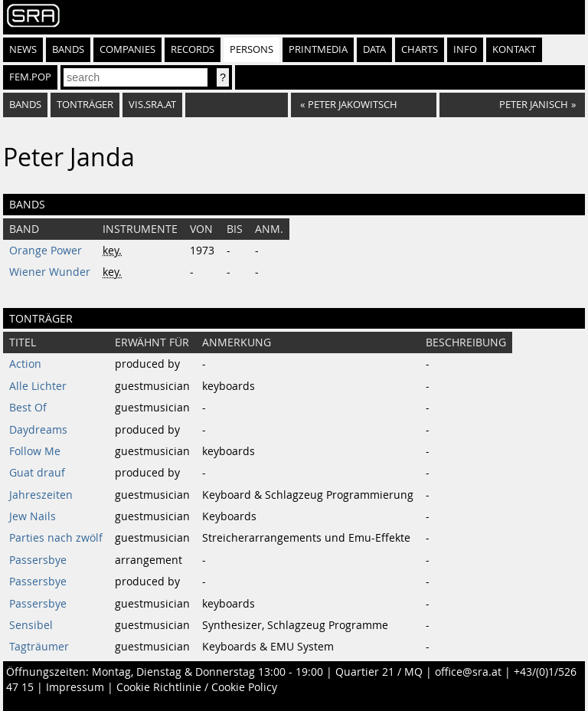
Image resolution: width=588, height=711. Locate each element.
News (23, 49)
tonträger (85, 105)
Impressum (75, 687)
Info (465, 49)
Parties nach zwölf (56, 538)
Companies (127, 49)
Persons (252, 49)
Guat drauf (37, 473)
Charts (420, 49)
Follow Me (35, 451)
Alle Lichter (38, 386)
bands (25, 105)
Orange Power (46, 251)
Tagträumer (39, 647)
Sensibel (31, 625)
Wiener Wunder (50, 272)
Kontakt (514, 49)
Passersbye (38, 560)
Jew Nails (33, 516)
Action (25, 364)
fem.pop (30, 77)
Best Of (28, 408)
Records (193, 49)
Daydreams (38, 430)
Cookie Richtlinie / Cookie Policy (197, 687)
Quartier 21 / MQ (379, 672)
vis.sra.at (152, 105)
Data (374, 49)
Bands (68, 49)
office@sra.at (468, 672)
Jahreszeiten (41, 495)
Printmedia (318, 49)
